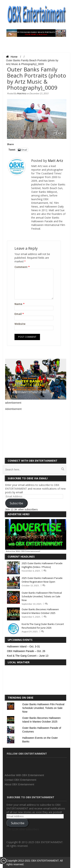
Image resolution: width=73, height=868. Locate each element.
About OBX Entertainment (19, 784)
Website (20, 324)
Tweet (12, 150)
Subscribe (16, 503)
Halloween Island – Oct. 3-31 (23, 646)
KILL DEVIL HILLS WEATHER (36, 681)
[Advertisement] (33, 434)
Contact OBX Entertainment (20, 780)
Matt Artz (21, 93)
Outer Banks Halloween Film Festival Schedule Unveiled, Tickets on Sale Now (42, 596)
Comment (22, 267)
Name (20, 304)
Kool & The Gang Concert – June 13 (28, 656)
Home (12, 57)
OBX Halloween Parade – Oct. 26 (26, 651)
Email (19, 314)
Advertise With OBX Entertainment (24, 775)
